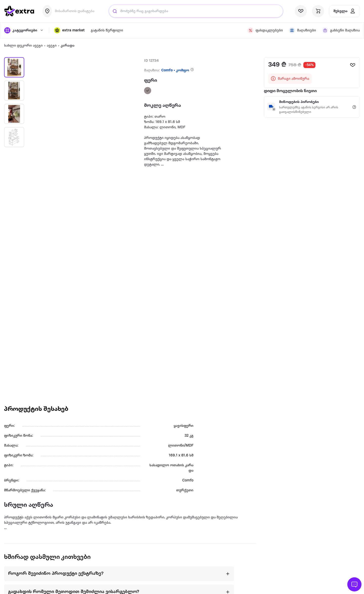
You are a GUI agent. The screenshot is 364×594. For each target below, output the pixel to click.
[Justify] (115, 11)
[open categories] (24, 30)
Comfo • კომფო (175, 70)
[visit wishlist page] (301, 11)
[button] (69, 30)
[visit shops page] (302, 30)
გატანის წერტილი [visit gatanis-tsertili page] (107, 30)
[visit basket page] (318, 11)
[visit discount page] (265, 30)
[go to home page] (19, 11)
